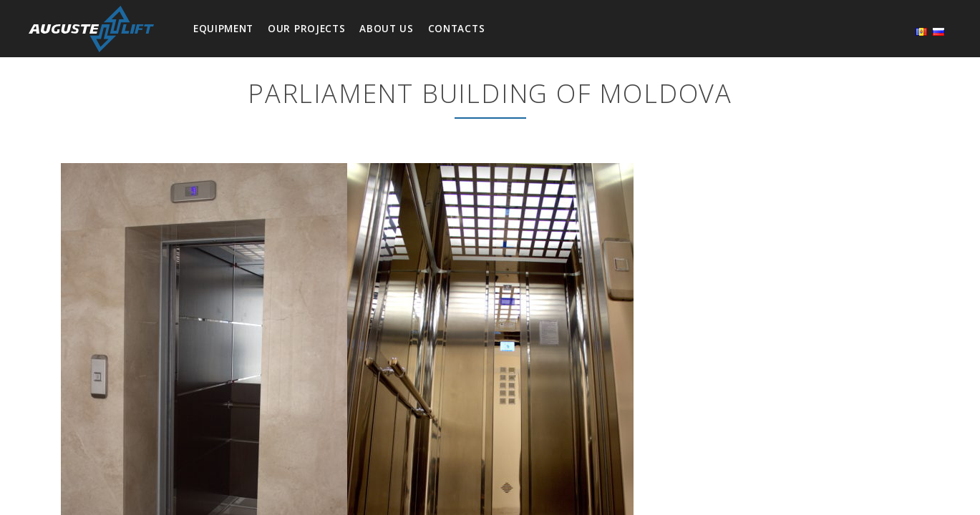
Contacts (456, 28)
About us (386, 28)
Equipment (223, 28)
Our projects (306, 28)
